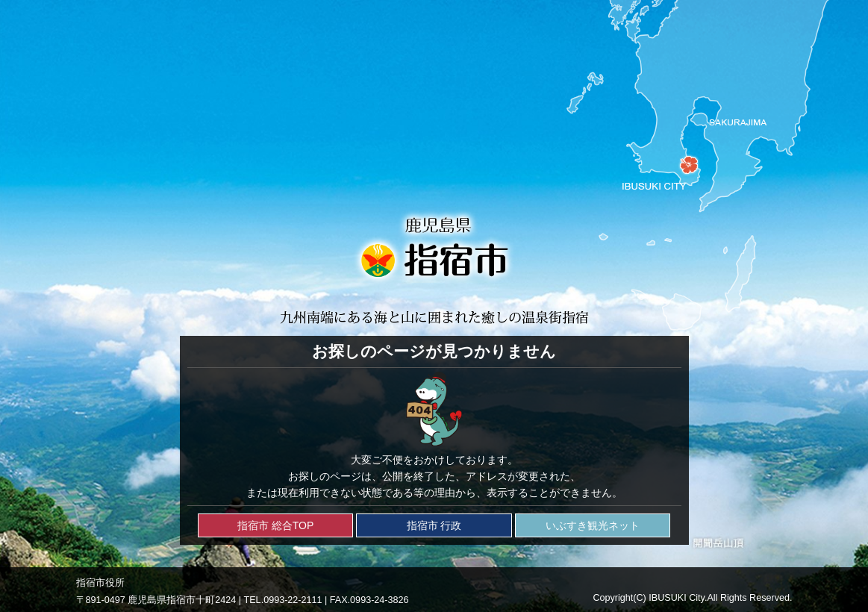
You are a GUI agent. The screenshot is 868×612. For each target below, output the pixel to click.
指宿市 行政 (434, 525)
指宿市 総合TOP (275, 525)
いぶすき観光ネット (593, 525)
